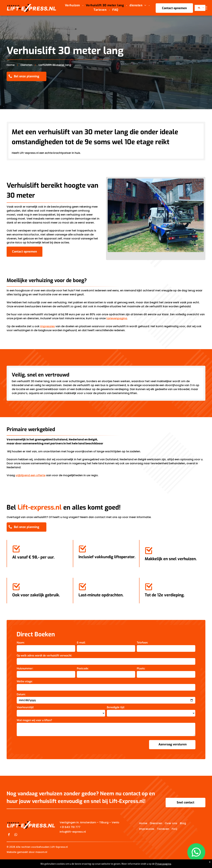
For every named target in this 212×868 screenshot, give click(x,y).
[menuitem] (73, 5)
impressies (48, 326)
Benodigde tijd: (116, 707)
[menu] (205, 8)
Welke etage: (25, 681)
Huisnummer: (25, 668)
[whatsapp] (16, 835)
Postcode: (83, 668)
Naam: (21, 643)
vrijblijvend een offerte (30, 475)
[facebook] (9, 835)
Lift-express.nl (40, 507)
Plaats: (141, 668)
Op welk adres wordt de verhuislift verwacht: (44, 656)
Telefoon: (142, 643)
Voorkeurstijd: (25, 707)
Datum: (21, 694)
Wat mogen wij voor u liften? (34, 720)
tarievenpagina (117, 318)
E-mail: (81, 643)
